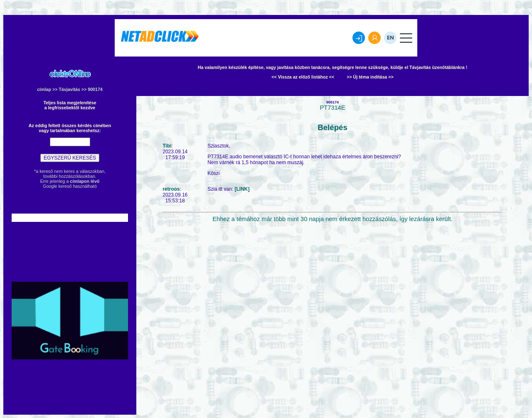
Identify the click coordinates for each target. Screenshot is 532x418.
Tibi (167, 146)
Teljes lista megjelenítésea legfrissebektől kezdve (70, 105)
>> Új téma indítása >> (370, 77)
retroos (171, 189)
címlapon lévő (85, 181)
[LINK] (242, 189)
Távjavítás (69, 89)
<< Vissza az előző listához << (303, 77)
